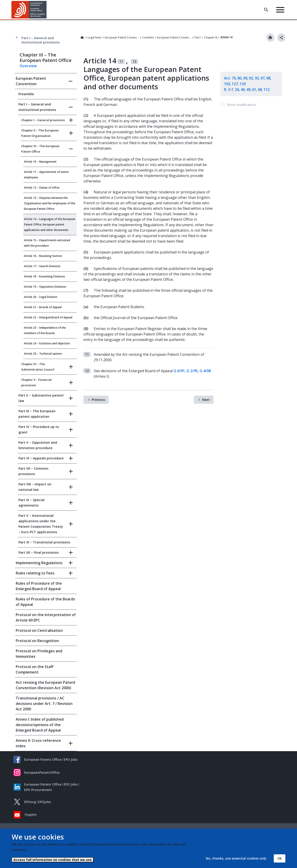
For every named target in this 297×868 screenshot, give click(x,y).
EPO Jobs (71, 759)
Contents (148, 37)
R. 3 (227, 90)
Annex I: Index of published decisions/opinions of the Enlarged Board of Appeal (40, 725)
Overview (28, 66)
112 (267, 90)
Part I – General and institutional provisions (41, 40)
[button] (47, 10)
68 (260, 90)
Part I (198, 37)
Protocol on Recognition (37, 641)
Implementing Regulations (39, 563)
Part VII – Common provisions (33, 471)
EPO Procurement (38, 790)
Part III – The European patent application (37, 414)
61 (254, 90)
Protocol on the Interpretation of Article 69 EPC (46, 617)
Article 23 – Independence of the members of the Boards (45, 330)
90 (245, 78)
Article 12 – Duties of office (42, 188)
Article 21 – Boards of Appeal (43, 307)
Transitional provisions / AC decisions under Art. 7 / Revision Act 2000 (44, 704)
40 (243, 90)
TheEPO (30, 815)
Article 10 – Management (40, 162)
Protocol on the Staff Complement (35, 669)
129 (243, 84)
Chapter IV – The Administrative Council (38, 367)
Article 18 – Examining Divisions (44, 276)
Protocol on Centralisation (39, 630)
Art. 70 (230, 78)
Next (206, 400)
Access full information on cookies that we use (53, 860)
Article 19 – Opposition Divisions (45, 287)
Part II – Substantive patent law (41, 398)
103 (227, 84)
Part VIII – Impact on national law (35, 487)
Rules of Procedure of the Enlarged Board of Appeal (39, 586)
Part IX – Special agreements (31, 503)
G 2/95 (192, 371)
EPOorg (30, 802)
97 (263, 78)
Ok (280, 858)
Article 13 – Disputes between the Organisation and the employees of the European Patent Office (50, 203)
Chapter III (211, 37)
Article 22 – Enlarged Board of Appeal (48, 317)
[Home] (29, 10)
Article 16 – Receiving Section (43, 256)
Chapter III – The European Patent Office (40, 149)
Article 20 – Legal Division (41, 297)
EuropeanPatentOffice (42, 772)
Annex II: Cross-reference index (38, 743)
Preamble (26, 94)
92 (251, 78)
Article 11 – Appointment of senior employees (46, 175)
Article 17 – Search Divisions (42, 266)
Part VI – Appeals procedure (41, 458)
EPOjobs (44, 802)
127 (235, 84)
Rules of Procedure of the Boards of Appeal (45, 602)
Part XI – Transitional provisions (44, 542)
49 (248, 90)
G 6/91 (179, 371)
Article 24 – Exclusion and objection (47, 343)
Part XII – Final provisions (39, 552)
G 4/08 (205, 371)
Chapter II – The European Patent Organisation (40, 133)
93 (257, 78)
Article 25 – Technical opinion (43, 354)
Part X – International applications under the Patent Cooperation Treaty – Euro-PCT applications (41, 524)
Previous (98, 400)
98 (268, 78)
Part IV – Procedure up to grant (39, 429)
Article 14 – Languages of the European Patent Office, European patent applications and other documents (50, 224)
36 (237, 90)
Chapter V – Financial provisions (36, 382)
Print (270, 38)
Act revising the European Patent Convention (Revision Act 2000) (46, 685)
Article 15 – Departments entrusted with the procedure (47, 243)
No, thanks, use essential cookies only (236, 858)
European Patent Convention (122, 37)
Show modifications (242, 105)
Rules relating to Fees (35, 573)
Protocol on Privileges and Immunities (39, 654)
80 (240, 78)
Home (82, 38)
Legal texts (94, 37)
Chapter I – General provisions (43, 120)
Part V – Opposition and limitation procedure (38, 445)
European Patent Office (43, 759)
